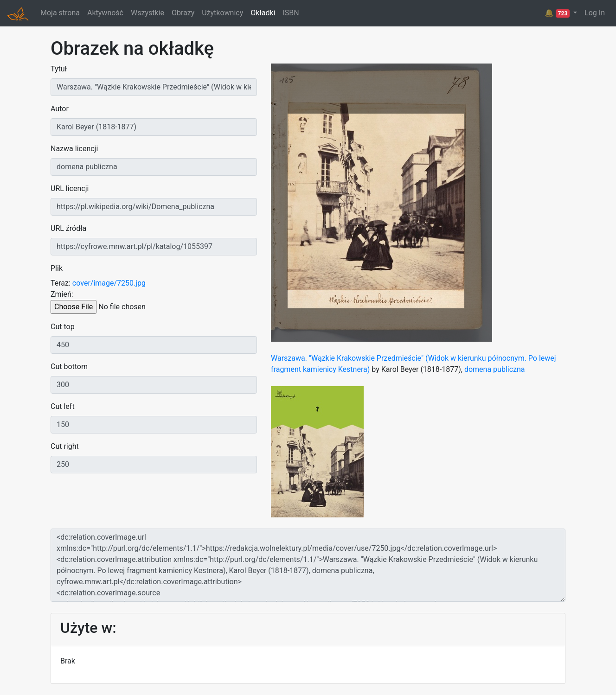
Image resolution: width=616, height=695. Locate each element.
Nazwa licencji (74, 149)
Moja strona (60, 13)
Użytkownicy (222, 13)
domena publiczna (495, 369)
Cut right (65, 446)
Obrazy (183, 13)
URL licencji (70, 188)
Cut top (63, 327)
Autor (60, 109)
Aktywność (105, 13)
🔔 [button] (558, 13)
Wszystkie (148, 13)
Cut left (63, 406)
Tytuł (59, 69)
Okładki (263, 13)
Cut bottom (69, 367)
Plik (57, 268)
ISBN (291, 13)
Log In (595, 13)
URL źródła (68, 228)
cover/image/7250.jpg (109, 283)
